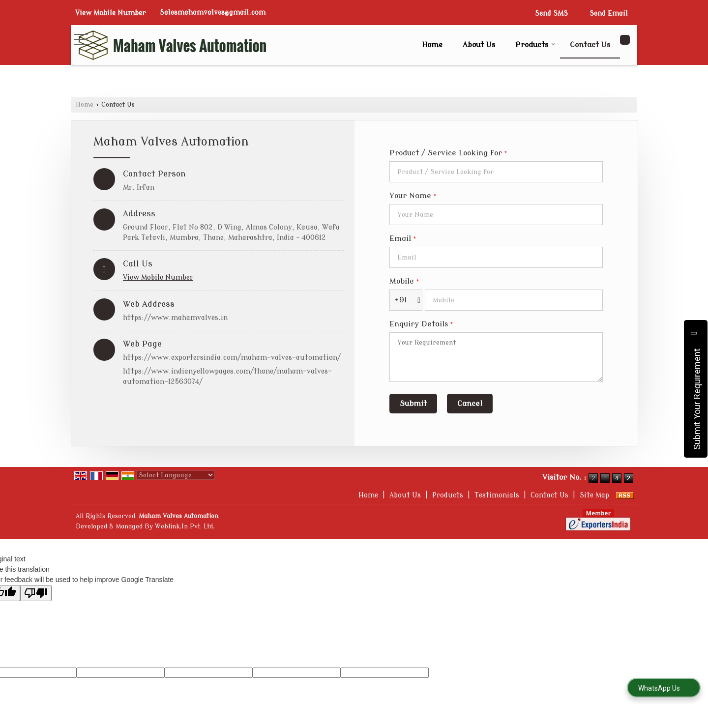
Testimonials (497, 495)
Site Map (594, 495)
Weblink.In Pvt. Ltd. (185, 526)
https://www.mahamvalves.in (175, 318)
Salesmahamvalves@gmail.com (213, 13)
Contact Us (590, 45)
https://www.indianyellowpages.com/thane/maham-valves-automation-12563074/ (227, 377)
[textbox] (496, 172)
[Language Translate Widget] (176, 475)
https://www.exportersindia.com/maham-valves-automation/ (232, 358)
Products (535, 45)
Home (432, 45)
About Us (479, 45)
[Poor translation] (36, 593)
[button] (110, 13)
